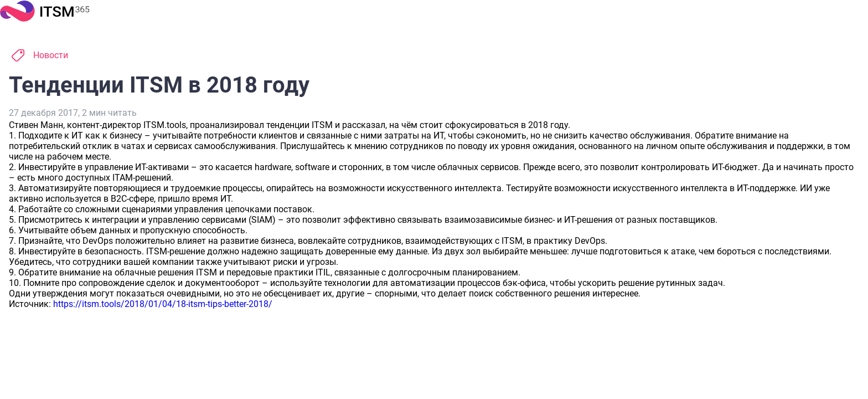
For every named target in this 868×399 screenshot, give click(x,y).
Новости (51, 55)
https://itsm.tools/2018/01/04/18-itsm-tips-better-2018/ (163, 304)
